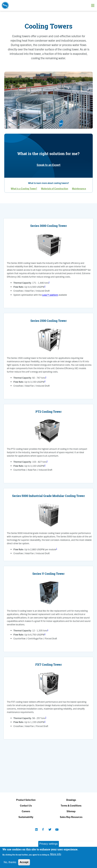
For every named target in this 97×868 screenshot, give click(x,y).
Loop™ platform (50, 295)
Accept (24, 862)
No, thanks (10, 862)
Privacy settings (48, 844)
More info (56, 854)
